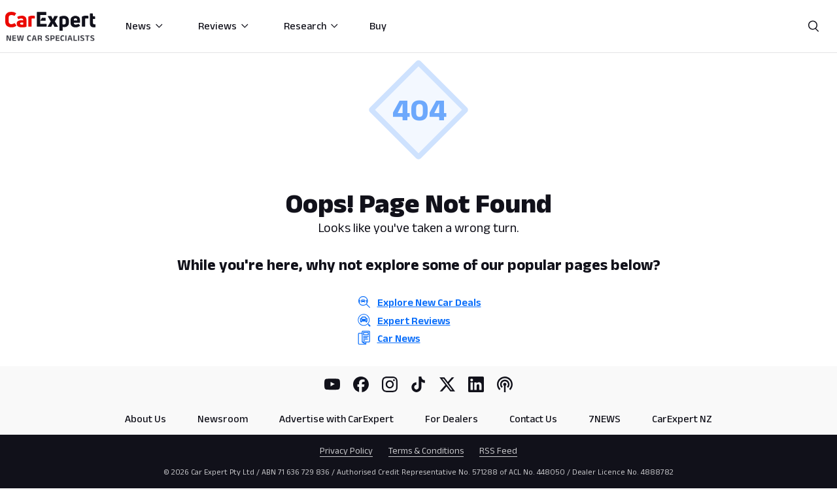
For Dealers (452, 419)
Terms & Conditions (426, 450)
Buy (378, 26)
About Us (145, 419)
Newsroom (223, 419)
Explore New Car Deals (429, 302)
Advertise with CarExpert (336, 419)
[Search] (813, 26)
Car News (399, 338)
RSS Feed (498, 450)
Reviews (224, 26)
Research (312, 26)
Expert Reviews (414, 321)
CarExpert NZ (682, 419)
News (145, 26)
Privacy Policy (346, 450)
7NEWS (605, 419)
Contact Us (533, 419)
